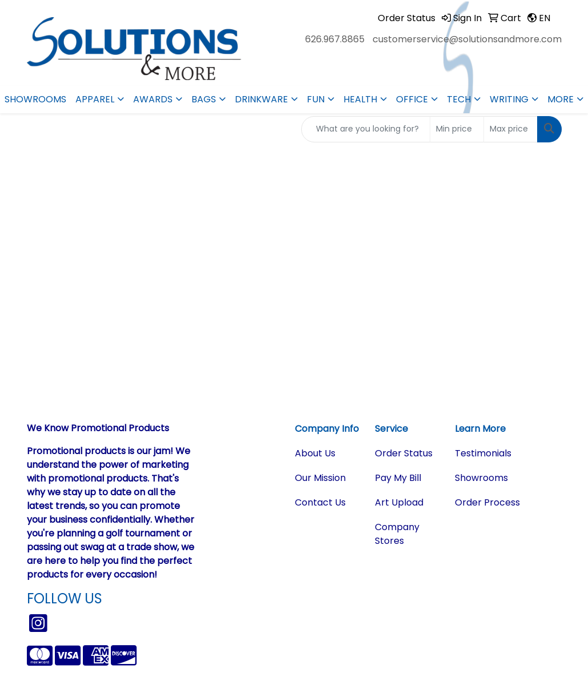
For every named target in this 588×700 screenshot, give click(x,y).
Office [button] (412, 99)
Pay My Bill (398, 478)
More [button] (561, 99)
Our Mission (320, 478)
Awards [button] (153, 99)
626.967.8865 (335, 39)
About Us (315, 453)
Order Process (487, 502)
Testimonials (483, 453)
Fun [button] (316, 99)
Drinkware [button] (261, 99)
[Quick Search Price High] (511, 129)
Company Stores (397, 534)
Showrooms (35, 99)
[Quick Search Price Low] (457, 129)
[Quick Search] (366, 129)
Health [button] (360, 99)
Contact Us (320, 502)
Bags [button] (204, 99)
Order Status (404, 453)
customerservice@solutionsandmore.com (467, 39)
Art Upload (399, 502)
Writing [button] (509, 99)
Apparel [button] (95, 99)
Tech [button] (459, 99)
